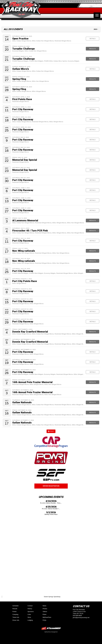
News (45, 606)
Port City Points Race (25, 281)
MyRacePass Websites (51, 628)
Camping (15, 614)
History (30, 609)
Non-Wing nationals (24, 251)
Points (15, 612)
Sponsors (31, 612)
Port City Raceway (23, 109)
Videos (45, 612)
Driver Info (16, 620)
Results (93, 49)
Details (93, 39)
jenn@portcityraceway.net (81, 618)
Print (51, 431)
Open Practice (20, 39)
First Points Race (22, 99)
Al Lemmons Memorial (25, 220)
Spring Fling (19, 79)
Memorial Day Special (25, 160)
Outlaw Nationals (22, 402)
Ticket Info (16, 617)
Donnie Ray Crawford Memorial (30, 332)
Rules (45, 614)
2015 (95, 29)
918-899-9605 (77, 616)
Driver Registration (51, 486)
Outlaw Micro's (21, 69)
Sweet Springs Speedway (52, 597)
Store (29, 617)
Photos (45, 609)
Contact (30, 606)
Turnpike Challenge (24, 49)
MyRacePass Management (51, 632)
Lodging (30, 620)
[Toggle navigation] (97, 15)
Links (29, 614)
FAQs (45, 620)
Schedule (16, 606)
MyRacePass (47, 617)
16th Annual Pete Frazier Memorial (32, 382)
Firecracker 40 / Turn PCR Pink (30, 231)
